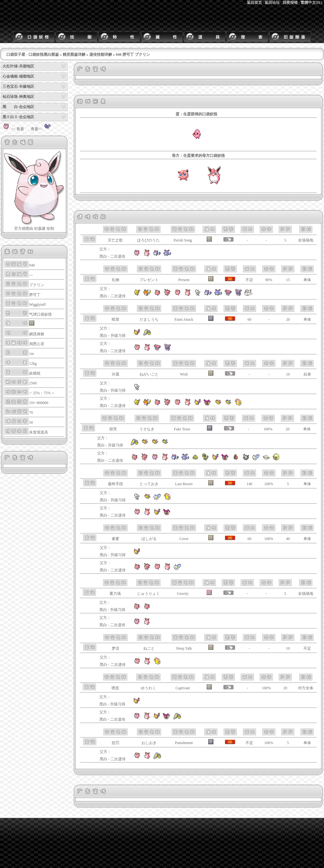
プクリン (37, 285)
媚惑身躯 (37, 334)
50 (31, 422)
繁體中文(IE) (312, 3)
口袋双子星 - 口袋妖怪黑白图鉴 (33, 55)
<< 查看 (12, 129)
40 (288, 539)
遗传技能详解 (101, 55)
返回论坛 (272, 3)
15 (288, 280)
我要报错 (290, 3)
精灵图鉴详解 (74, 55)
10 (288, 374)
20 (288, 319)
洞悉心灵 (37, 344)
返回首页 (254, 3)
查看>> (42, 129)
